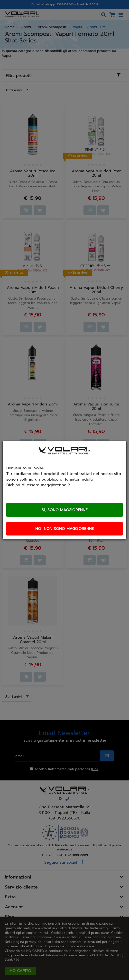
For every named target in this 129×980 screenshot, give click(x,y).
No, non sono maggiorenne (65, 529)
